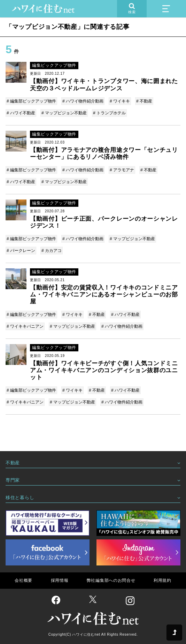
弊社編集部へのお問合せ (111, 580)
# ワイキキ (120, 101)
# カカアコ (52, 251)
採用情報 (60, 580)
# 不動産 (144, 101)
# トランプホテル (109, 113)
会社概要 (24, 580)
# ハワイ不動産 (21, 113)
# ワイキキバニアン (25, 326)
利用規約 (162, 580)
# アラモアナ (122, 170)
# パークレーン (21, 251)
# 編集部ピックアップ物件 (31, 101)
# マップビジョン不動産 (64, 113)
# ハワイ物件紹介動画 (83, 101)
